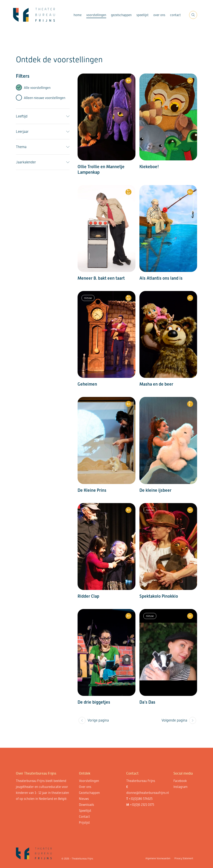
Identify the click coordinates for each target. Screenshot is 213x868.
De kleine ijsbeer (155, 490)
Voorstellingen (96, 15)
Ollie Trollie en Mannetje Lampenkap (101, 169)
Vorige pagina (94, 720)
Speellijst (142, 15)
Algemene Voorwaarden (158, 858)
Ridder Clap (88, 596)
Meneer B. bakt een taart (101, 278)
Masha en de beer (156, 384)
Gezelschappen (121, 15)
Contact (175, 15)
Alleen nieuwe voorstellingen (45, 98)
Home (78, 15)
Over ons (159, 15)
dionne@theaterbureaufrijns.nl (148, 793)
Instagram (180, 787)
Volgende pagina (179, 720)
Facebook (180, 781)
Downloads (87, 805)
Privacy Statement (184, 858)
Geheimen (87, 384)
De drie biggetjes (94, 702)
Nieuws (84, 799)
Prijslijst (84, 823)
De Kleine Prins (92, 490)
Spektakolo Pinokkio (159, 596)
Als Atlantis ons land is (161, 278)
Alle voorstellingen (37, 88)
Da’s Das (147, 702)
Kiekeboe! (149, 167)
